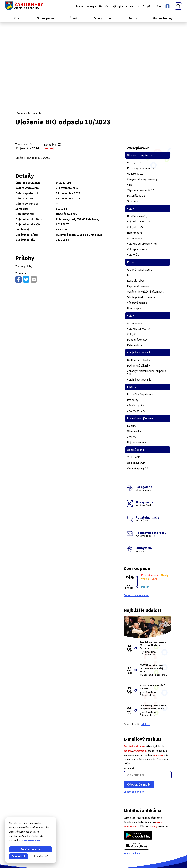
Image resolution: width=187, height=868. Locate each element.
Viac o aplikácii (132, 777)
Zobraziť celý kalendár (136, 519)
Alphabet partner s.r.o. (47, 859)
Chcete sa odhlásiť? (134, 716)
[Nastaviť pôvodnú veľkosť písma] (143, 6)
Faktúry (49, 73)
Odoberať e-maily (139, 709)
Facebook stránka (171, 845)
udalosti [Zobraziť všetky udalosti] (146, 648)
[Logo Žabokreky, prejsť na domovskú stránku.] (24, 6)
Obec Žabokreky (89, 859)
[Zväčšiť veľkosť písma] (148, 6)
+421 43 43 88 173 (170, 837)
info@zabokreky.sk (171, 841)
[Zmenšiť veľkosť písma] (139, 6)
